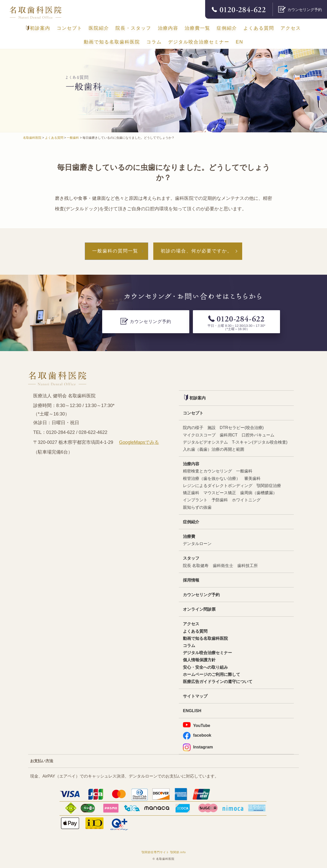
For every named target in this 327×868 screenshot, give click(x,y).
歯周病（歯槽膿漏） (259, 493)
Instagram (198, 747)
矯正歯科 (191, 493)
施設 (212, 427)
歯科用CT (229, 435)
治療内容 (168, 28)
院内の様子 (193, 427)
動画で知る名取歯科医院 (112, 42)
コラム (154, 42)
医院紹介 (99, 28)
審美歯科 (252, 478)
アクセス (291, 28)
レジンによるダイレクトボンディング (218, 485)
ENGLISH (192, 711)
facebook (197, 735)
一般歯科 (244, 471)
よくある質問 (259, 28)
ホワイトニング (246, 500)
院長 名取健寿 (196, 565)
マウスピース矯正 (220, 493)
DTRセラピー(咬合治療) (242, 427)
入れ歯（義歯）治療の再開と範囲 (214, 449)
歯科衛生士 (223, 565)
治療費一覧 (197, 28)
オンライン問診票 (199, 609)
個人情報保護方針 (199, 660)
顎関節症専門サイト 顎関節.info (164, 852)
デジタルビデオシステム (205, 442)
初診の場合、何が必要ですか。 (196, 251)
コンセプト (69, 28)
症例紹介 (227, 28)
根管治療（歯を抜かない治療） (212, 478)
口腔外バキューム (258, 435)
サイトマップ (195, 696)
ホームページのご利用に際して (212, 674)
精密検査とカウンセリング (207, 471)
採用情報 (191, 580)
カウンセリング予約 (201, 595)
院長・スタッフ (133, 28)
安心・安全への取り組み (205, 667)
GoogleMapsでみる (139, 442)
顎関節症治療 (269, 485)
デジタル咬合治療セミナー (199, 42)
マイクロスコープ (199, 435)
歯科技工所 (248, 565)
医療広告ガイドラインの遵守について (218, 681)
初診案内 (38, 28)
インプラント (195, 500)
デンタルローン (197, 543)
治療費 (189, 536)
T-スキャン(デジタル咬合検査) (260, 442)
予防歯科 (220, 500)
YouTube (197, 725)
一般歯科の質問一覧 (115, 251)
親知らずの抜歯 (197, 507)
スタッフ (191, 558)
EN (240, 42)
